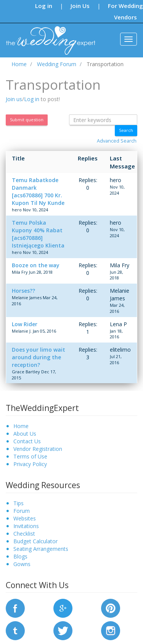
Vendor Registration (38, 449)
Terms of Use (30, 456)
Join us (14, 99)
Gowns (22, 564)
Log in (44, 6)
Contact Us (27, 441)
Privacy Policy (30, 464)
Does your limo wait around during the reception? (39, 357)
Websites (25, 518)
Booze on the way (36, 265)
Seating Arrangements (41, 549)
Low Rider (25, 324)
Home (21, 426)
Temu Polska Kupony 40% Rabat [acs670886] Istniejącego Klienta (38, 234)
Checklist (24, 534)
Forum (22, 511)
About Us (25, 434)
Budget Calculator (35, 541)
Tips (18, 503)
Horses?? (23, 291)
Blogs (20, 556)
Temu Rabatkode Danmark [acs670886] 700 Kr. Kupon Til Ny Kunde (38, 191)
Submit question (27, 120)
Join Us (80, 6)
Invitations (26, 526)
